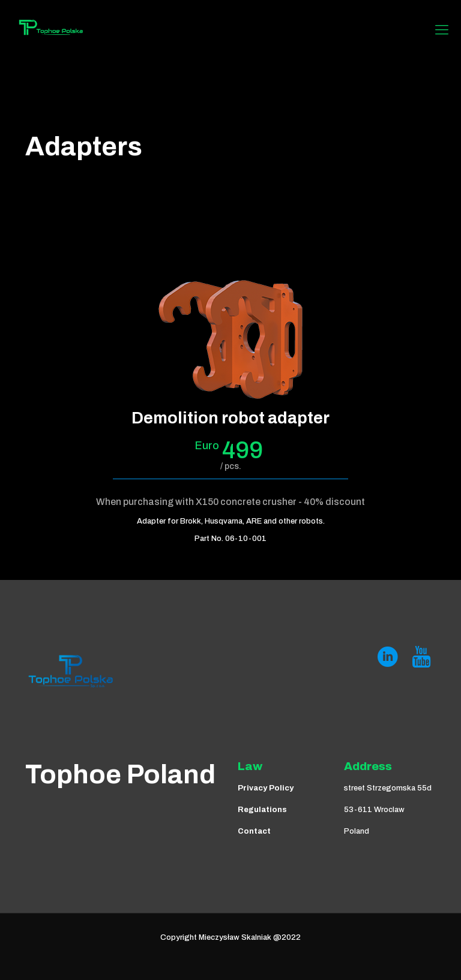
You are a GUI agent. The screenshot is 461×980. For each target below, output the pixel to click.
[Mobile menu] (442, 30)
